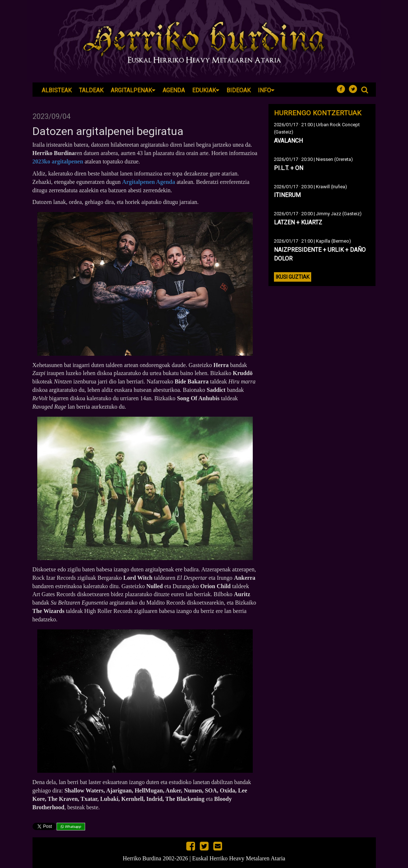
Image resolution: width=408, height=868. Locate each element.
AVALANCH (288, 141)
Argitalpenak (133, 90)
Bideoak (239, 90)
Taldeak (91, 90)
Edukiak (206, 90)
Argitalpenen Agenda (148, 182)
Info (266, 90)
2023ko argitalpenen (58, 161)
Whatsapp (71, 827)
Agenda (174, 90)
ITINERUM (287, 195)
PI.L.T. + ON (289, 168)
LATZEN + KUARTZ (298, 222)
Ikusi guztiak (293, 277)
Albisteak (57, 90)
